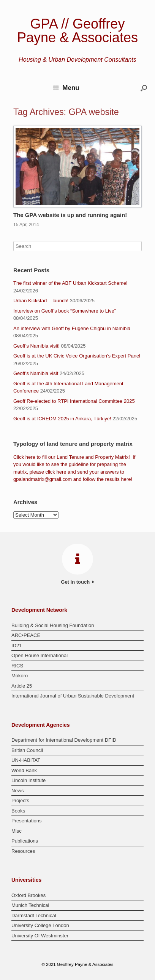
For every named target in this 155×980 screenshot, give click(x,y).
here (30, 457)
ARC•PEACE (26, 635)
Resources (23, 851)
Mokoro (20, 676)
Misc (17, 831)
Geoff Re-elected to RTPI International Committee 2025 (74, 401)
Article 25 (22, 686)
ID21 (17, 646)
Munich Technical (30, 905)
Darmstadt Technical (34, 915)
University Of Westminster (40, 936)
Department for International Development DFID (64, 740)
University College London (40, 925)
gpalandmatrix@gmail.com (43, 479)
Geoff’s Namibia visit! (36, 346)
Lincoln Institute (28, 780)
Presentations (27, 821)
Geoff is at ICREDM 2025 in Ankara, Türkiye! (62, 419)
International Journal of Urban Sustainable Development (73, 696)
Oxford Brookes (28, 895)
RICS (17, 666)
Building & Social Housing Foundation (53, 625)
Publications (25, 841)
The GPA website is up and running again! (70, 215)
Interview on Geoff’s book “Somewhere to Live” (65, 311)
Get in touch (77, 582)
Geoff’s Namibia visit (36, 373)
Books (18, 811)
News (18, 791)
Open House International (40, 655)
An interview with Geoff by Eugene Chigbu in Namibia (72, 328)
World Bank (24, 770)
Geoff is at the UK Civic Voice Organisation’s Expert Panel (77, 356)
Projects (20, 800)
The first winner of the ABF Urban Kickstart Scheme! (70, 283)
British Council (27, 750)
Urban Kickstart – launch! (41, 301)
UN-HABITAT (26, 760)
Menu (66, 88)
